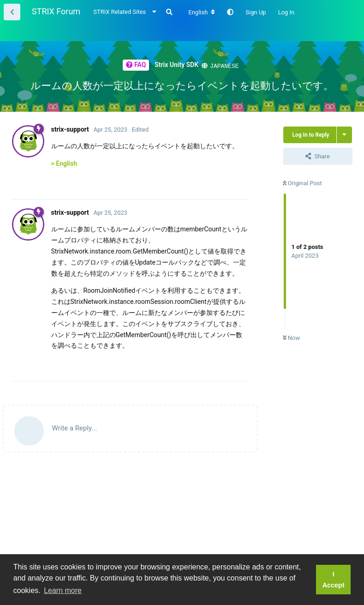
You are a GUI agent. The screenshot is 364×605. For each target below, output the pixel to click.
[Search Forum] (169, 12)
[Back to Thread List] (12, 12)
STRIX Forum (56, 11)
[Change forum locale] (202, 12)
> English (64, 163)
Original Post (302, 183)
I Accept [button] (334, 580)
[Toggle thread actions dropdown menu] (344, 134)
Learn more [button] (63, 590)
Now (292, 337)
